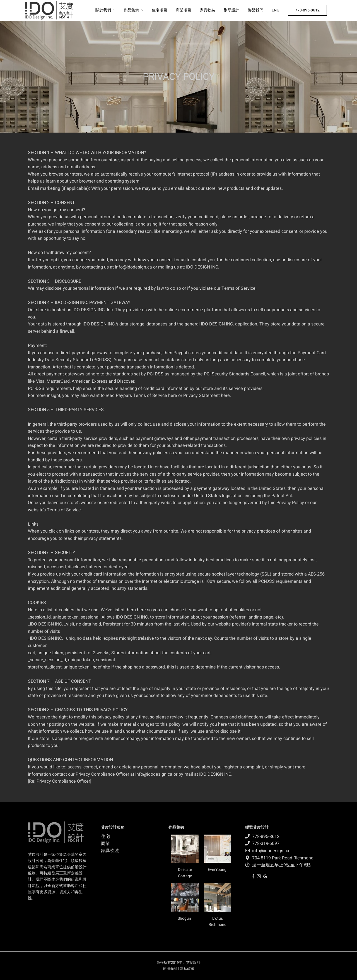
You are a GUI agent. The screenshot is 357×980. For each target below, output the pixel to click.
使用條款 (170, 968)
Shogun (185, 918)
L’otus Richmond (218, 922)
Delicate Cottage (185, 873)
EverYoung (218, 870)
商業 (105, 844)
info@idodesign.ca (133, 267)
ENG (276, 10)
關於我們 (103, 10)
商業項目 (184, 10)
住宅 (105, 837)
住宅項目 (160, 10)
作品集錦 (131, 10)
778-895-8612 (307, 10)
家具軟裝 (208, 10)
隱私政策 (187, 968)
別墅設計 (231, 10)
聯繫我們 (255, 10)
